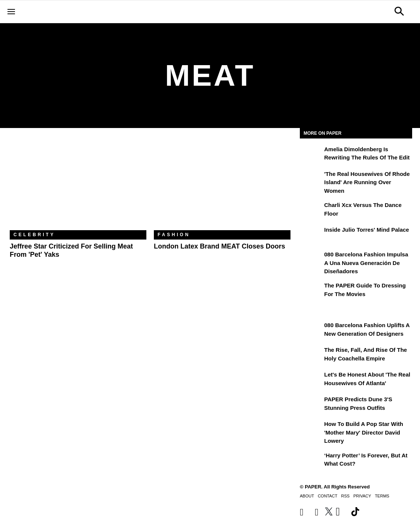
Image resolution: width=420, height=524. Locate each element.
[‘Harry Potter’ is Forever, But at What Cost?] (311, 461)
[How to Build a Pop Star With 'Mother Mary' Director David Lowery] (311, 429)
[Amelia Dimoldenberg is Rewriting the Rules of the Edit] (311, 155)
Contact (328, 496)
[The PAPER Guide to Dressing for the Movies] (311, 291)
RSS (345, 496)
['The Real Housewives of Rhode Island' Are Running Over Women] (311, 179)
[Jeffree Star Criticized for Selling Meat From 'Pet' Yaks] (78, 185)
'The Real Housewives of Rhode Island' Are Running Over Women (367, 182)
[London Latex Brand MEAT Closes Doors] (222, 185)
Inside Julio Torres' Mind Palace (367, 230)
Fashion (174, 235)
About (307, 496)
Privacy (362, 496)
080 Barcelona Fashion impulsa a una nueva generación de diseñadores (366, 263)
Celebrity (34, 235)
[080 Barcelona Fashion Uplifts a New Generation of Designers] (311, 330)
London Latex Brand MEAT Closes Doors (220, 246)
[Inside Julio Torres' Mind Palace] (311, 235)
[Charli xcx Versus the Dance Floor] (311, 210)
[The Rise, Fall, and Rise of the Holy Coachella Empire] (311, 355)
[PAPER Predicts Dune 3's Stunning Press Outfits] (311, 405)
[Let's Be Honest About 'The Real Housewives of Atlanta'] (311, 380)
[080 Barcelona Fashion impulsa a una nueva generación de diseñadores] (311, 260)
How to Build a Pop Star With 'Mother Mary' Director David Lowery (364, 432)
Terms (382, 496)
